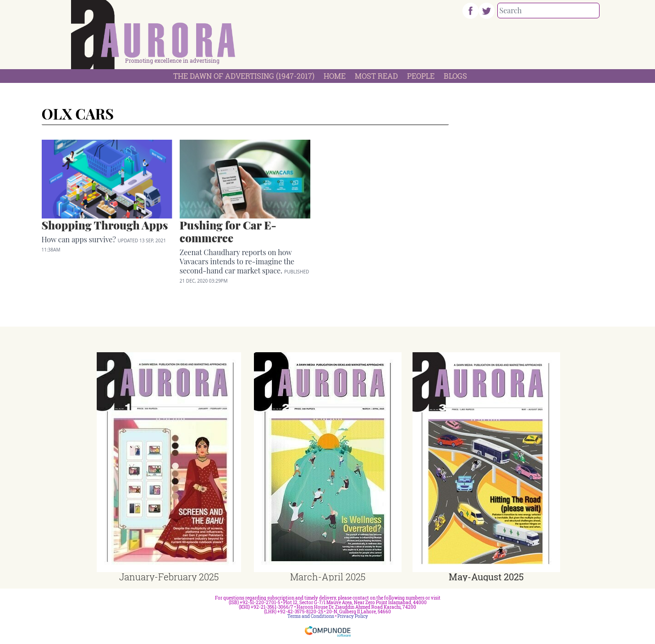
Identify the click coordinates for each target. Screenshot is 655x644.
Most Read (376, 76)
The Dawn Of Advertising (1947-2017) (244, 76)
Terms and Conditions (311, 616)
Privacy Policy (353, 616)
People (421, 76)
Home (335, 76)
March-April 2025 (328, 577)
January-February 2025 (169, 577)
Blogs (455, 76)
